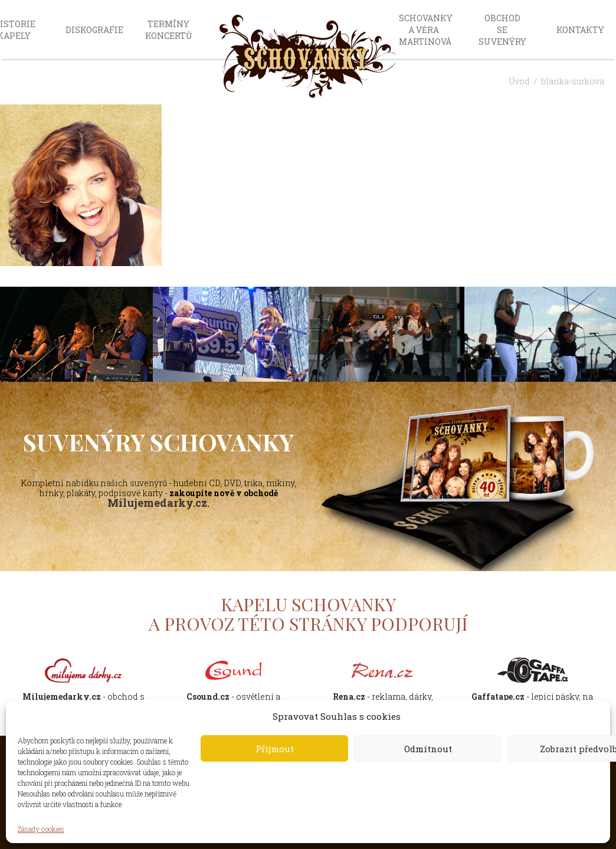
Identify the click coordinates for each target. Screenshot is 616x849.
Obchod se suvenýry (502, 30)
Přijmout (275, 749)
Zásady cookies (41, 829)
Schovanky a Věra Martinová (426, 30)
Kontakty (580, 30)
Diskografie (94, 30)
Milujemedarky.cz (157, 503)
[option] (231, 335)
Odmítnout (428, 749)
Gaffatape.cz (498, 696)
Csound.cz (208, 696)
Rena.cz (349, 696)
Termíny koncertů (168, 30)
